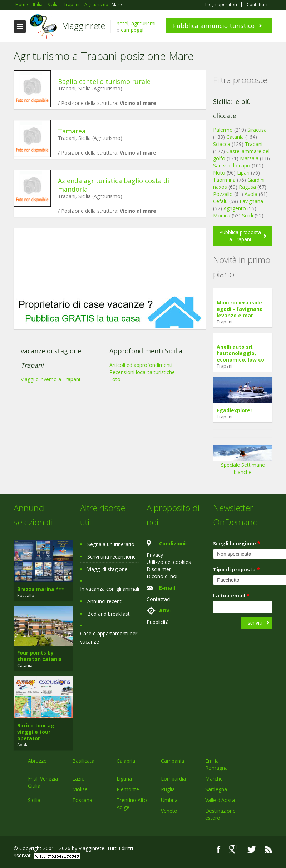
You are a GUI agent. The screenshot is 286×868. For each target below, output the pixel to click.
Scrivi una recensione (112, 557)
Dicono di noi (162, 576)
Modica (222, 215)
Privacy (155, 555)
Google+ (234, 849)
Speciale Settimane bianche (243, 462)
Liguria (124, 779)
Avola (251, 194)
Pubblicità (158, 622)
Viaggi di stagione (107, 569)
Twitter (252, 849)
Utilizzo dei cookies (169, 562)
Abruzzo (37, 761)
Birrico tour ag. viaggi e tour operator (36, 732)
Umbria (169, 800)
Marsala (249, 158)
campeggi (132, 30)
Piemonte (128, 789)
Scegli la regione (237, 543)
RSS (268, 849)
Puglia (168, 789)
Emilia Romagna (216, 764)
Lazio (78, 779)
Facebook (219, 849)
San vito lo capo (232, 165)
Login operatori (221, 5)
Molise (80, 789)
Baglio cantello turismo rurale (104, 81)
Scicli (248, 215)
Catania (235, 137)
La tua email (231, 596)
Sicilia (34, 800)
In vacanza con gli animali (110, 589)
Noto (219, 173)
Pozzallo (223, 194)
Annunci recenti (105, 601)
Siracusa (257, 130)
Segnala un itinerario (111, 544)
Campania (172, 761)
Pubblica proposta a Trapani (240, 236)
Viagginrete (84, 26)
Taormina (224, 180)
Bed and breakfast (109, 614)
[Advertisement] (110, 262)
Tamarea (72, 131)
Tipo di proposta (236, 569)
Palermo (223, 130)
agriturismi (143, 23)
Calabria (126, 761)
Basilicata (83, 761)
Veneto (169, 811)
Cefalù (220, 201)
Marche (214, 779)
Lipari (243, 173)
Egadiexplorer (235, 410)
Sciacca (222, 144)
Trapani (254, 144)
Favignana (251, 201)
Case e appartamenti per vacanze (109, 637)
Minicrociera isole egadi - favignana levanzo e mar (240, 309)
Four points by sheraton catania (40, 656)
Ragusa (247, 187)
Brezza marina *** (41, 589)
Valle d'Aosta (220, 800)
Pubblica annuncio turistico (214, 26)
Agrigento (235, 208)
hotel (122, 23)
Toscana (82, 800)
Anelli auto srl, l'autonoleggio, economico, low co (240, 353)
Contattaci (257, 5)
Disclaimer (159, 569)
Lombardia (173, 779)
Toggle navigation (20, 27)
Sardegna (216, 789)
